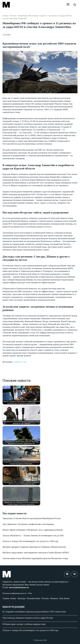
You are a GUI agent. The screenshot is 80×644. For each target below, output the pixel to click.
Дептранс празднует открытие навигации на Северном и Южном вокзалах (34, 547)
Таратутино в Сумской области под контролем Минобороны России (32, 518)
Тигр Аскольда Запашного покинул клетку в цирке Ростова (28, 618)
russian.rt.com (20, 362)
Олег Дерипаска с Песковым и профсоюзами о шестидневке (28, 524)
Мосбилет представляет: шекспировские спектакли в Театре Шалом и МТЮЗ (36, 553)
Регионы (13, 16)
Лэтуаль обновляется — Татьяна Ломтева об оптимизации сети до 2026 (33, 536)
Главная (5, 16)
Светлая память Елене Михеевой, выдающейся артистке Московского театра (35, 558)
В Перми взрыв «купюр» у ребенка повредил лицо (24, 624)
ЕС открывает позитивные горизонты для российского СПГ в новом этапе (34, 612)
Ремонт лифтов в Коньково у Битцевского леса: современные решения (33, 530)
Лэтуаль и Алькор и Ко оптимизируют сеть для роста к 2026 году (30, 541)
